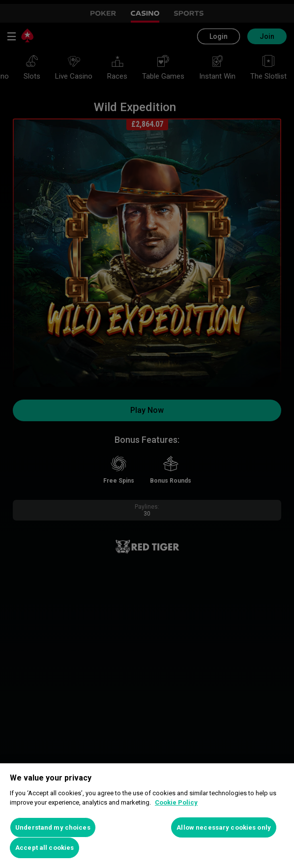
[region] (147, 816)
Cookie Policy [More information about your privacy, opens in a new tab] (176, 802)
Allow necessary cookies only (224, 827)
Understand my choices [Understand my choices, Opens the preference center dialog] (53, 827)
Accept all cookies (44, 848)
